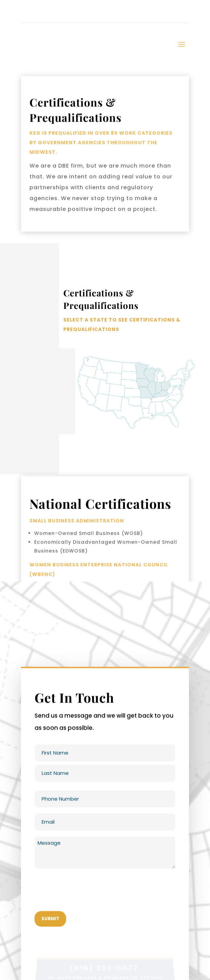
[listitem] (152, 374)
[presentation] (86, 893)
